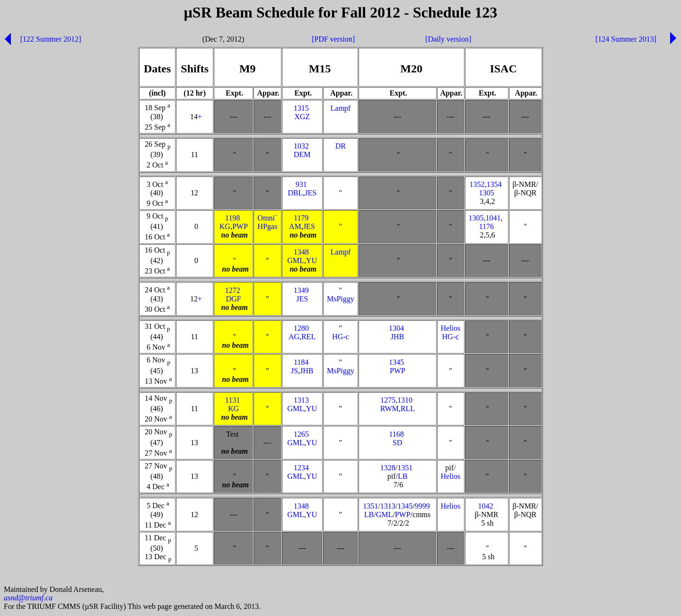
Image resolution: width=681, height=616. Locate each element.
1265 (301, 434)
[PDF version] (333, 39)
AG (294, 337)
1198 (232, 218)
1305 (487, 193)
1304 (396, 328)
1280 (301, 328)
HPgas (268, 226)
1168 (397, 434)
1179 (301, 218)
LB (402, 476)
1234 (301, 468)
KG (225, 226)
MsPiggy (340, 299)
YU (311, 260)
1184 (301, 362)
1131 (232, 400)
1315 (301, 108)
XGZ (302, 117)
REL (308, 337)
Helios (451, 328)
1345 (396, 362)
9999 (422, 506)
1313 (301, 400)
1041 (493, 218)
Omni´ (268, 218)
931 (301, 184)
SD (397, 443)
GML (296, 260)
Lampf (341, 108)
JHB (397, 337)
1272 (233, 290)
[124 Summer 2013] (626, 39)
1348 (301, 252)
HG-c (340, 337)
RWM (389, 409)
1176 (486, 226)
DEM (302, 154)
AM (295, 226)
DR (340, 146)
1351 (405, 468)
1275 (388, 400)
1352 (477, 184)
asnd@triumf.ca (28, 599)
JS (294, 371)
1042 (486, 506)
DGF (234, 299)
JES (310, 193)
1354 (494, 184)
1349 (301, 290)
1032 (301, 146)
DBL (295, 193)
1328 (388, 468)
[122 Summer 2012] (51, 39)
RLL (408, 409)
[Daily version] (448, 39)
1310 (405, 400)
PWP (240, 226)
